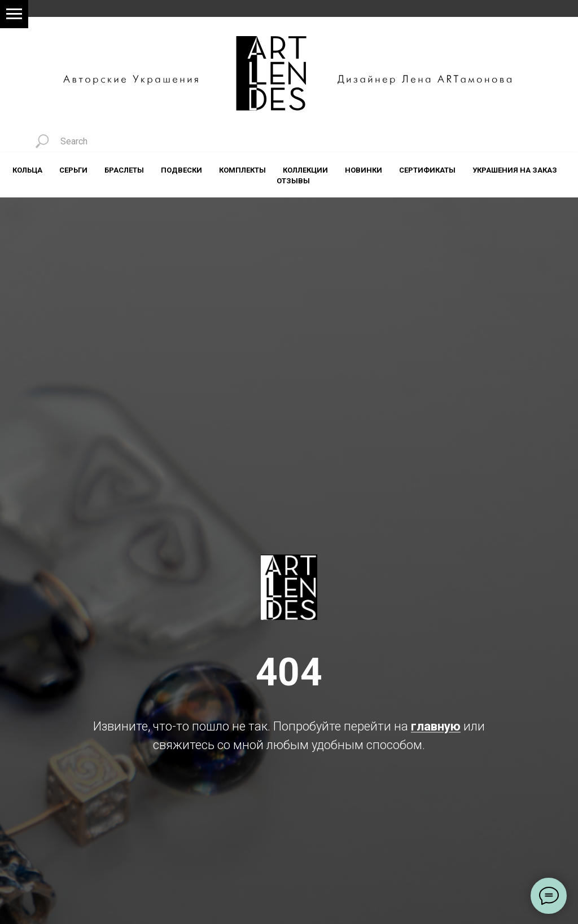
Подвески (181, 170)
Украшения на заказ (515, 170)
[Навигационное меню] (14, 14)
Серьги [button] (73, 170)
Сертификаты (427, 170)
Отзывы (293, 181)
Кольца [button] (27, 170)
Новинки (364, 170)
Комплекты (242, 170)
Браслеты (124, 170)
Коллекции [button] (305, 170)
